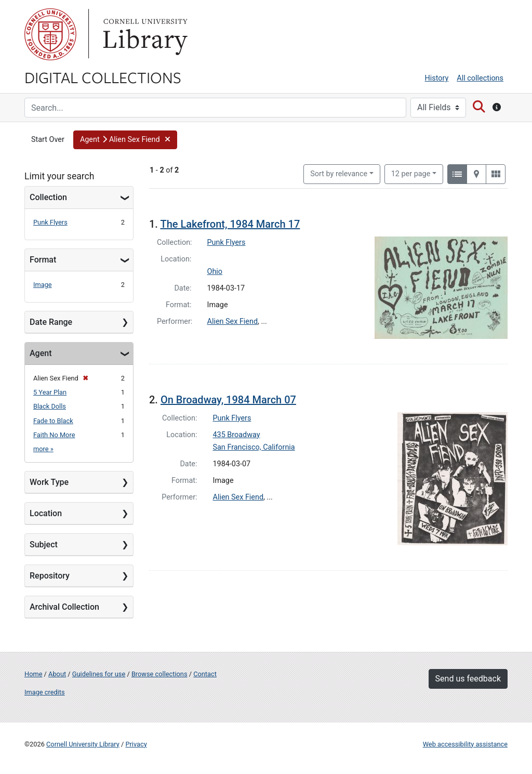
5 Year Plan (50, 392)
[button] (125, 140)
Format (43, 260)
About (57, 674)
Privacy (136, 744)
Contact (205, 674)
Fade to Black (53, 421)
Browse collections (159, 674)
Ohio (215, 272)
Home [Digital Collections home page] (33, 674)
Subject (44, 545)
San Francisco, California (254, 447)
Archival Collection (64, 607)
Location (46, 513)
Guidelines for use (99, 674)
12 (411, 173)
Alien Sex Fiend (233, 322)
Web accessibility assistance (465, 744)
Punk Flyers (50, 222)
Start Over (48, 140)
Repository (50, 576)
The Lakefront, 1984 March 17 (230, 224)
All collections (480, 78)
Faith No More (54, 435)
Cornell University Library (83, 744)
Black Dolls (50, 406)
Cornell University (50, 34)
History (437, 78)
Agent (41, 353)
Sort (339, 174)
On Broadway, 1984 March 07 (228, 400)
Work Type (49, 482)
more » (43, 449)
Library (144, 34)
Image (43, 285)
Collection (48, 197)
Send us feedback (468, 679)
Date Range (51, 322)
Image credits (45, 692)
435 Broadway (237, 435)
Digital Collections (103, 77)
